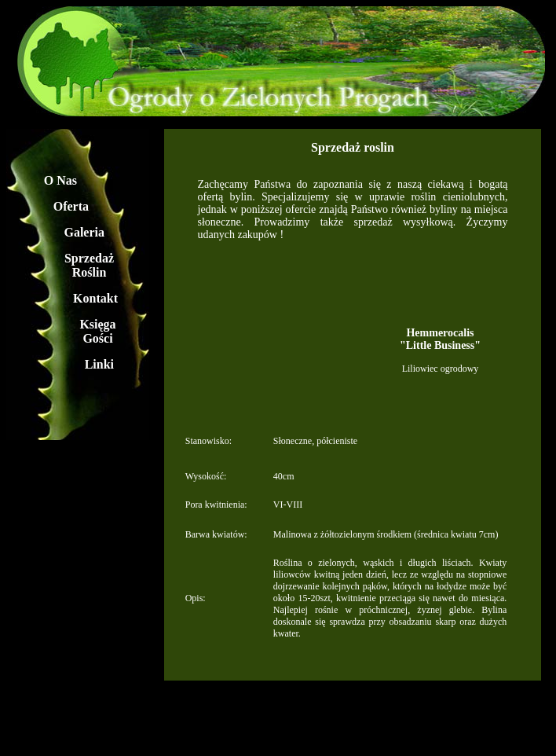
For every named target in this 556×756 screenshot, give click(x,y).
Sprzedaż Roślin (89, 265)
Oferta (71, 206)
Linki (99, 364)
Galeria (84, 232)
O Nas (60, 180)
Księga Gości (97, 331)
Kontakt (95, 298)
